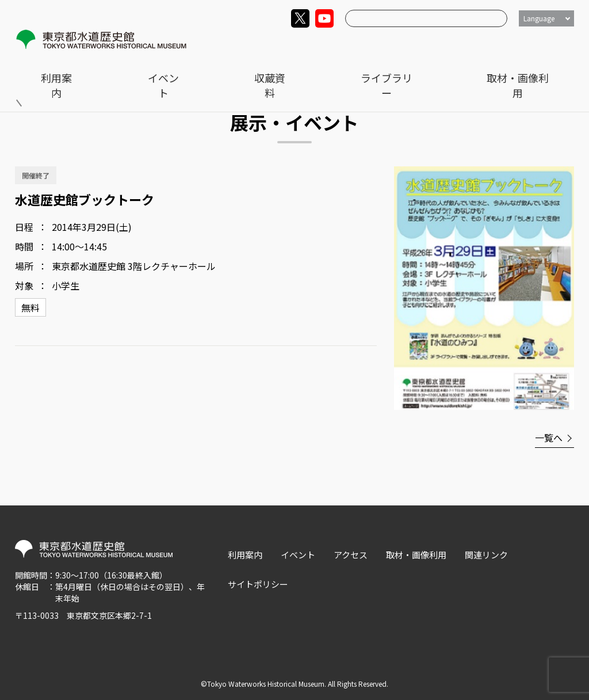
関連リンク (486, 555)
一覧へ (549, 438)
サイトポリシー (258, 584)
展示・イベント (98, 69)
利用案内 (284, 44)
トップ (40, 69)
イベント (341, 44)
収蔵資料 (399, 44)
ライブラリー (465, 44)
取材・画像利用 (544, 44)
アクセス (351, 555)
